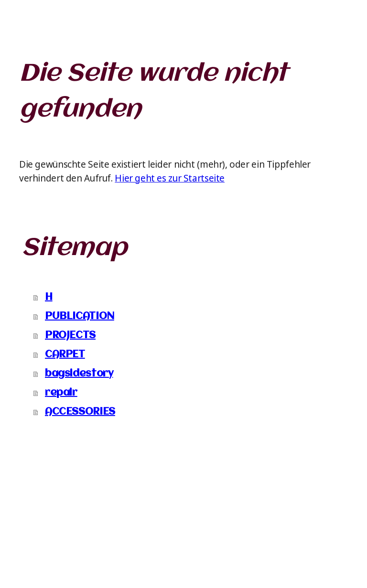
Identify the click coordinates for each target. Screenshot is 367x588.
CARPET (65, 355)
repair (61, 393)
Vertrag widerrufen (60, 556)
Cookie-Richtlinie (95, 544)
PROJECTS (70, 336)
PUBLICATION (80, 316)
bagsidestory (79, 374)
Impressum (39, 544)
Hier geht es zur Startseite (170, 178)
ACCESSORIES (80, 412)
